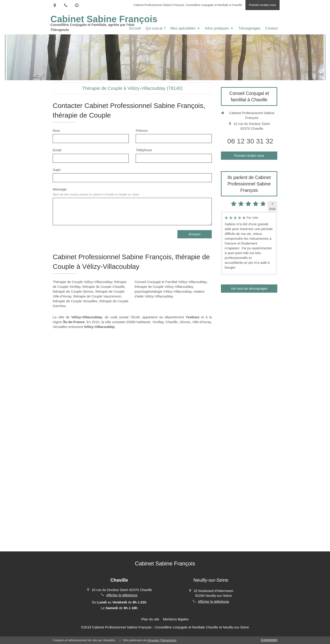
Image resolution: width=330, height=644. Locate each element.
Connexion (269, 640)
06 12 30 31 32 (250, 141)
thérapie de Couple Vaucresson (97, 296)
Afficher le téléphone (122, 595)
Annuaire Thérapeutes (162, 640)
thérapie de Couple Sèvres (73, 291)
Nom (56, 131)
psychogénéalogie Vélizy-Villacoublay (163, 291)
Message (96, 192)
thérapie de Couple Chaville (104, 287)
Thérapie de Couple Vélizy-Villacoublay (82, 282)
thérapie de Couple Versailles (75, 301)
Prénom (142, 131)
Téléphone (144, 150)
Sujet (57, 170)
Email (57, 150)
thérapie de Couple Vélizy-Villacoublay (164, 287)
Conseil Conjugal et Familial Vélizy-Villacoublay (170, 282)
